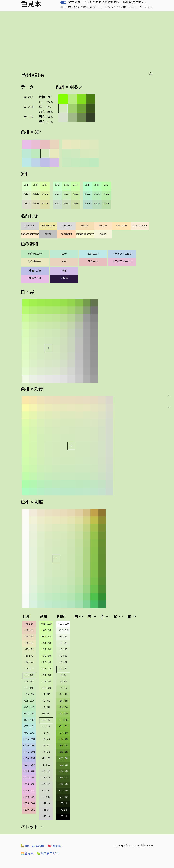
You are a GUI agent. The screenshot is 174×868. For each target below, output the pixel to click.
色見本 (27, 853)
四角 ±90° (93, 254)
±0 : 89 (29, 675)
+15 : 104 (29, 701)
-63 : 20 (63, 784)
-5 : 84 (29, 662)
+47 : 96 (46, 630)
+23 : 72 (46, 669)
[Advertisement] (88, 40)
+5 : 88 (63, 643)
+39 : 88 (46, 643)
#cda (76, 203)
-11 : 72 (63, 694)
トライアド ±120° (122, 254)
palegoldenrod (48, 226)
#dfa (45, 185)
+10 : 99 (29, 694)
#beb (97, 194)
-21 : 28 (46, 771)
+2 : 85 (63, 656)
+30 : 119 (29, 707)
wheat (85, 226)
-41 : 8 (46, 803)
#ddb (36, 203)
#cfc (57, 185)
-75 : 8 (63, 803)
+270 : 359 (29, 810)
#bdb (97, 203)
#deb (36, 194)
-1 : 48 (46, 726)
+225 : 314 (29, 790)
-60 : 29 (29, 630)
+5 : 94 (29, 688)
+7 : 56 (46, 694)
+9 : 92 (63, 637)
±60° (64, 254)
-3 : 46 (46, 739)
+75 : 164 (29, 726)
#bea (106, 194)
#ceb (66, 194)
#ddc (27, 203)
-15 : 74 (29, 649)
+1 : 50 (46, 713)
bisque (103, 226)
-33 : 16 (46, 790)
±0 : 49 (46, 720)
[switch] (63, 2)
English (55, 846)
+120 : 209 (29, 746)
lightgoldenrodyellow (85, 234)
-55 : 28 (63, 771)
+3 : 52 (46, 701)
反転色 (64, 278)
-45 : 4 (46, 810)
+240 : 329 (29, 797)
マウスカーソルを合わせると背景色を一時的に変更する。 (108, 2)
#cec (57, 194)
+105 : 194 (29, 739)
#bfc (88, 185)
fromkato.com (32, 846)
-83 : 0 (63, 816)
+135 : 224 (29, 752)
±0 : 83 (63, 669)
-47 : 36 (63, 758)
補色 (64, 271)
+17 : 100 (63, 624)
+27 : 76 (46, 662)
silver (48, 234)
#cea (76, 194)
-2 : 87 (29, 669)
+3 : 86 (63, 649)
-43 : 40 (63, 752)
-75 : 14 (29, 624)
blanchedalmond (30, 234)
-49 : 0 (46, 816)
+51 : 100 (46, 624)
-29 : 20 (46, 784)
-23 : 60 (63, 713)
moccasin (121, 226)
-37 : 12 (46, 797)
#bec (88, 194)
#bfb (97, 185)
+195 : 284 (29, 778)
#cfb (66, 185)
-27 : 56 (63, 720)
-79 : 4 (63, 810)
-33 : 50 (63, 733)
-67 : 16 (63, 790)
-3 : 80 (63, 681)
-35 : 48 (63, 739)
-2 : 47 (46, 733)
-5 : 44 (46, 746)
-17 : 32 (46, 765)
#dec (27, 194)
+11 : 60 (46, 688)
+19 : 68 (46, 675)
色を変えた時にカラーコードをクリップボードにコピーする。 (111, 7)
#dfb (36, 185)
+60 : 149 (29, 720)
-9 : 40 (46, 752)
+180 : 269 (29, 771)
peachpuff (66, 234)
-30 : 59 (29, 643)
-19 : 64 (63, 707)
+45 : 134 (29, 713)
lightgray (30, 226)
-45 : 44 (29, 637)
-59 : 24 (63, 778)
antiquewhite (140, 226)
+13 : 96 (63, 630)
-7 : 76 (63, 688)
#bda (106, 203)
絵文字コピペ (48, 853)
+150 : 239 (29, 758)
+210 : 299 (29, 784)
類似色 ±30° (35, 254)
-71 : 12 (63, 797)
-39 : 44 (63, 746)
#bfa (106, 185)
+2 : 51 (46, 707)
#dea (45, 194)
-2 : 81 (63, 675)
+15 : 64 (46, 681)
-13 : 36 (46, 758)
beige (103, 234)
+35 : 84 (46, 649)
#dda (45, 203)
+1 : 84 (63, 662)
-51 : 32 (63, 765)
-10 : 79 (29, 656)
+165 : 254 (29, 765)
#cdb (66, 203)
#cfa (76, 185)
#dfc (27, 185)
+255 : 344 (29, 803)
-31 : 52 (63, 726)
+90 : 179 (29, 733)
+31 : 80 (46, 656)
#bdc (88, 203)
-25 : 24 (46, 778)
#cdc (57, 203)
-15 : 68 (63, 701)
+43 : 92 (46, 637)
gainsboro (66, 226)
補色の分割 (35, 271)
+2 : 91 (29, 681)
